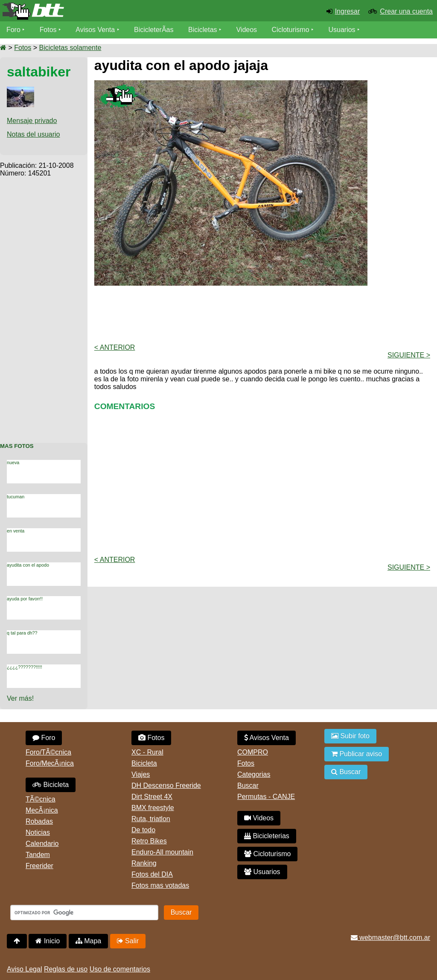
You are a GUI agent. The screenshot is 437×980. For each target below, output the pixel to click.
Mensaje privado (32, 121)
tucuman (16, 497)
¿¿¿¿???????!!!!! (25, 667)
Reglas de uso (66, 969)
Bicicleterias (267, 836)
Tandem (38, 855)
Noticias (38, 832)
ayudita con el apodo (28, 565)
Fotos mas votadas (160, 885)
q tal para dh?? (22, 633)
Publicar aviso (357, 754)
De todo (143, 830)
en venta (16, 531)
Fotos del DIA (152, 874)
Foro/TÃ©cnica (48, 752)
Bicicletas (204, 30)
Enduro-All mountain (162, 852)
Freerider (39, 866)
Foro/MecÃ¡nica (50, 763)
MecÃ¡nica (42, 810)
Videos (247, 30)
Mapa (88, 941)
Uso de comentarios (120, 969)
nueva (13, 462)
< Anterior (115, 347)
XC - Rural (147, 752)
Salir (128, 941)
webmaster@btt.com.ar (390, 938)
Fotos (48, 30)
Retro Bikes (149, 841)
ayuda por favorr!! (25, 599)
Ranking (144, 863)
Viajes (141, 774)
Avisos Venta (96, 30)
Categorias (254, 774)
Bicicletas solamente (70, 48)
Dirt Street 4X (152, 797)
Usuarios (342, 30)
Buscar (248, 785)
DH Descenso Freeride (166, 785)
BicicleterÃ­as (154, 30)
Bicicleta (51, 785)
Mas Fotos (17, 446)
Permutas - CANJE (266, 797)
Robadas (39, 821)
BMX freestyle (153, 808)
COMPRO (253, 752)
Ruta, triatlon (151, 819)
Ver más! (20, 698)
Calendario (42, 844)
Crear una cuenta (406, 11)
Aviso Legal (24, 969)
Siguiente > (409, 355)
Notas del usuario (34, 134)
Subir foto (350, 736)
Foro (13, 30)
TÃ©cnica (41, 799)
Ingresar (348, 11)
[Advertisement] (44, 305)
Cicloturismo (291, 30)
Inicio (48, 941)
